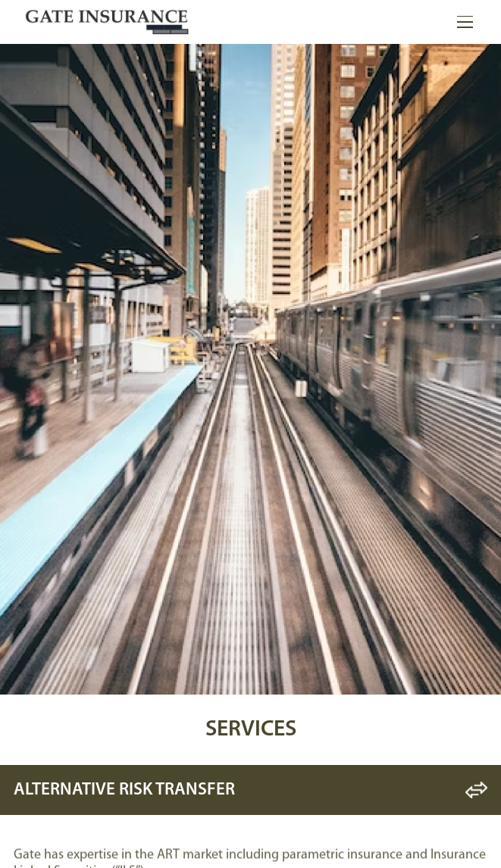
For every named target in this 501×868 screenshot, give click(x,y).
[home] (107, 22)
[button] (462, 22)
